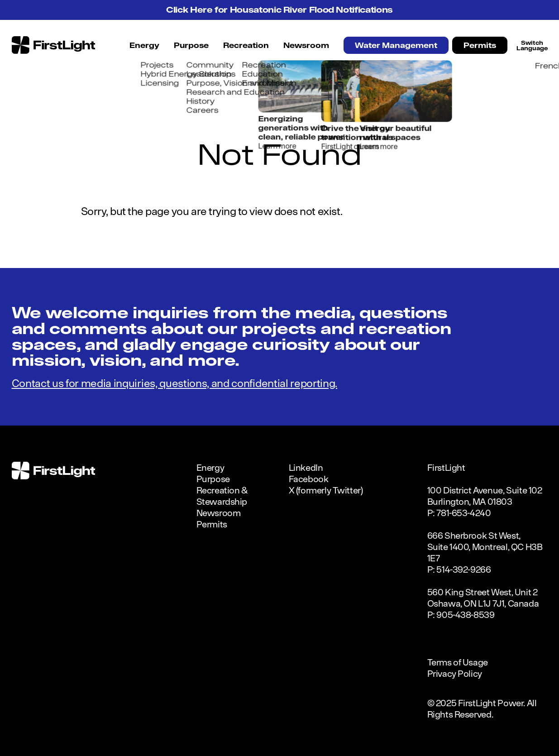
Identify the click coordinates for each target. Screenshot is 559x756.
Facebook (309, 479)
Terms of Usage (458, 662)
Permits (480, 45)
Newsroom (306, 45)
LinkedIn (306, 467)
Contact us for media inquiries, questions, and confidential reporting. (175, 383)
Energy (144, 45)
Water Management (396, 45)
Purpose (191, 45)
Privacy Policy (455, 673)
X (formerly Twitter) (326, 490)
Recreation (246, 45)
